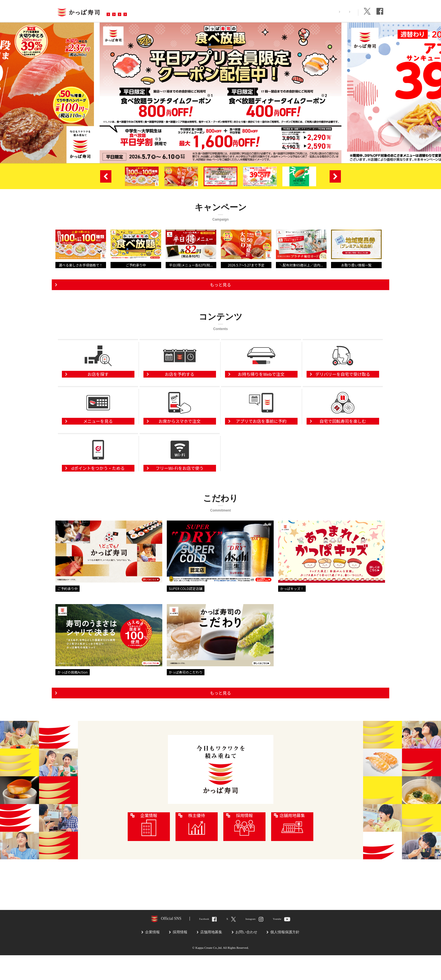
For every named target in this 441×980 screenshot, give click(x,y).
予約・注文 (185, 11)
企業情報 (346, 12)
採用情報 (321, 12)
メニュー (154, 11)
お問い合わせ (220, 11)
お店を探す (123, 11)
